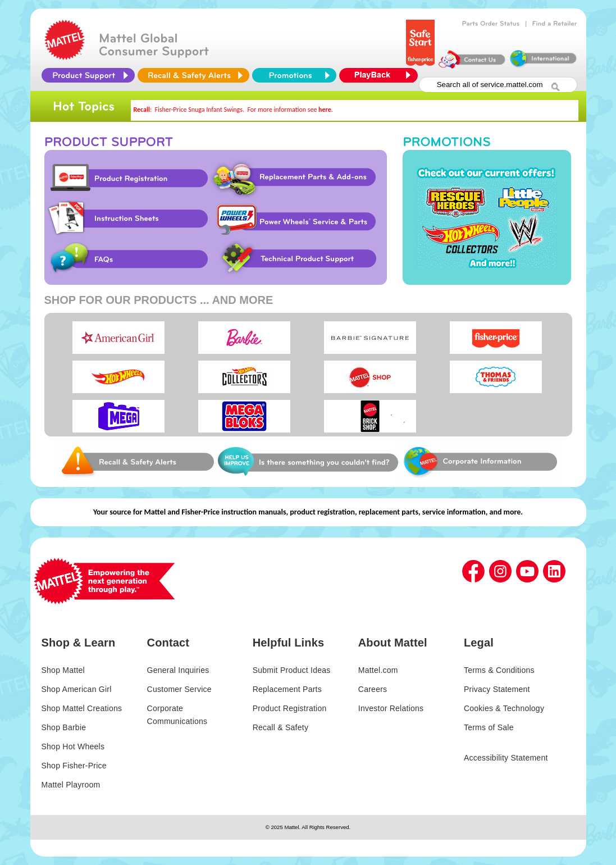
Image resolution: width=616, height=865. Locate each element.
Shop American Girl (77, 689)
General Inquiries (178, 670)
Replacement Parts (287, 689)
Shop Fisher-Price (74, 766)
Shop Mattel (63, 670)
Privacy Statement (497, 689)
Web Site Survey (136, 462)
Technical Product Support (300, 259)
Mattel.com (378, 670)
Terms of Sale (489, 727)
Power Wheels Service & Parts (295, 218)
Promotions (487, 217)
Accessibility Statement (506, 758)
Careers (373, 689)
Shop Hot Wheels (73, 746)
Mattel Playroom (71, 785)
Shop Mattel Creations (82, 708)
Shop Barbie (64, 727)
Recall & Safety (280, 727)
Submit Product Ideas (292, 670)
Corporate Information (480, 462)
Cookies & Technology (504, 708)
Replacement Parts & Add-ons (297, 178)
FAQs (127, 259)
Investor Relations (391, 708)
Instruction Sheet (127, 218)
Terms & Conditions (499, 670)
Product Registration (127, 178)
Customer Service (179, 689)
